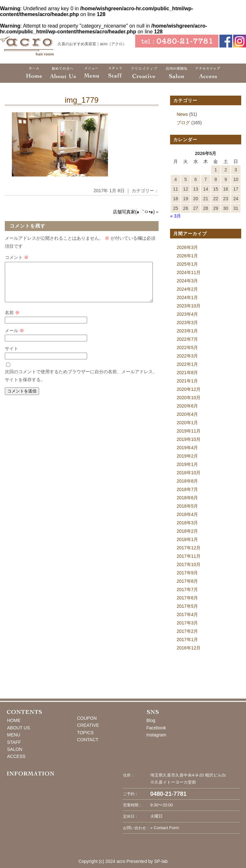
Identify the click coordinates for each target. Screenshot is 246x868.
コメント (17, 257)
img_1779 (82, 100)
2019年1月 (187, 464)
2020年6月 (187, 406)
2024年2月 (187, 289)
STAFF (14, 742)
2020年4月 (187, 414)
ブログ (183, 123)
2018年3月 (187, 523)
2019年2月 (187, 456)
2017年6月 (187, 598)
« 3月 (175, 216)
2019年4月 (187, 448)
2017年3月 (187, 623)
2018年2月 (187, 531)
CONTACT (88, 740)
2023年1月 (187, 331)
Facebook (156, 728)
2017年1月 (187, 640)
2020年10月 (189, 398)
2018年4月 (187, 514)
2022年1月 (187, 364)
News (182, 114)
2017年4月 (187, 614)
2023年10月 (189, 306)
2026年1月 (187, 256)
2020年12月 (189, 389)
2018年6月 (187, 498)
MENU (14, 735)
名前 (12, 320)
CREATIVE (88, 725)
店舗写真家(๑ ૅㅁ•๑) (134, 212)
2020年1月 (187, 423)
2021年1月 (187, 381)
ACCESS (16, 756)
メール (14, 338)
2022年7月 (187, 339)
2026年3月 (187, 247)
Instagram (156, 735)
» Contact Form (165, 828)
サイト (12, 356)
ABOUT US (18, 728)
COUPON (87, 718)
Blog (151, 720)
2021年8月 (187, 373)
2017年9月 (187, 573)
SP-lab (161, 861)
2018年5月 (187, 506)
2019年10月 (189, 439)
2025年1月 (187, 264)
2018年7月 (187, 489)
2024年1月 (187, 297)
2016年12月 (189, 648)
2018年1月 (187, 539)
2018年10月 (189, 473)
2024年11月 (189, 272)
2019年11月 (189, 431)
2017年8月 (187, 581)
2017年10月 (189, 564)
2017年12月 (189, 548)
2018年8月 (187, 481)
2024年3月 (187, 281)
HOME (14, 720)
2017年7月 (187, 589)
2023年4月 (187, 314)
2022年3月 (187, 356)
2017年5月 (187, 606)
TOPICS (85, 733)
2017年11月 (189, 556)
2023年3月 (187, 322)
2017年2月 (187, 631)
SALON (15, 749)
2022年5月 (187, 348)
